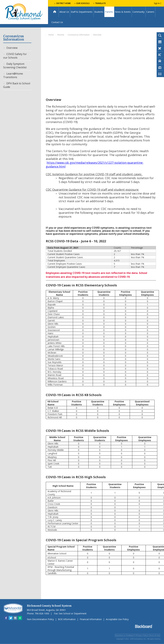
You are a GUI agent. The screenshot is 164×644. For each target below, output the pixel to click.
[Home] (55, 12)
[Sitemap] (20, 618)
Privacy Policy (142, 635)
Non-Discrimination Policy (40, 619)
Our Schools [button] (82, 3)
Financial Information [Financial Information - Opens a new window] (91, 619)
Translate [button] (100, 3)
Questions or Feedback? (125, 635)
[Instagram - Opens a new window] (15, 618)
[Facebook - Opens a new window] (6, 618)
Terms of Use (154, 635)
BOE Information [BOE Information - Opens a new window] (67, 619)
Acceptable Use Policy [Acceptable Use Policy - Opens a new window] (117, 619)
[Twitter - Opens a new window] (11, 618)
